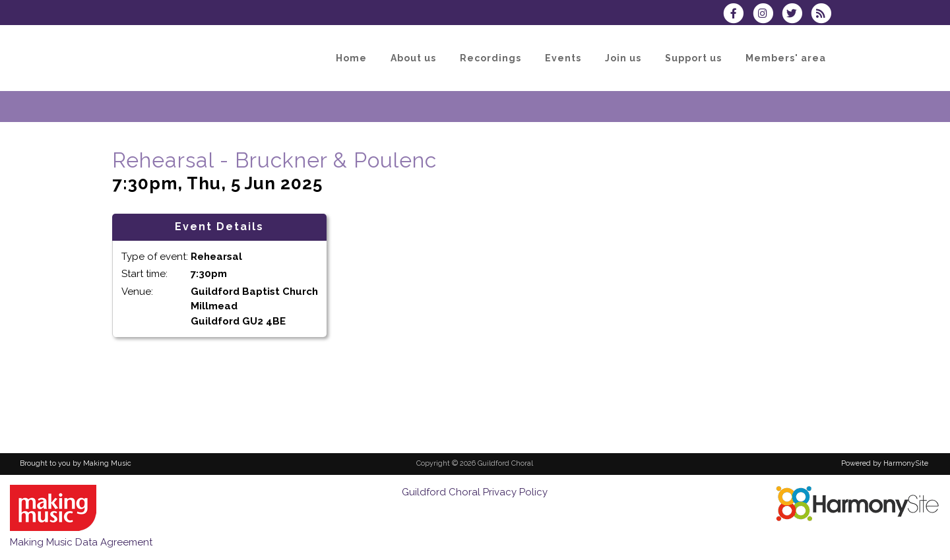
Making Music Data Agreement (81, 542)
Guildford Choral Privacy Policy (475, 492)
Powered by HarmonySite (885, 463)
